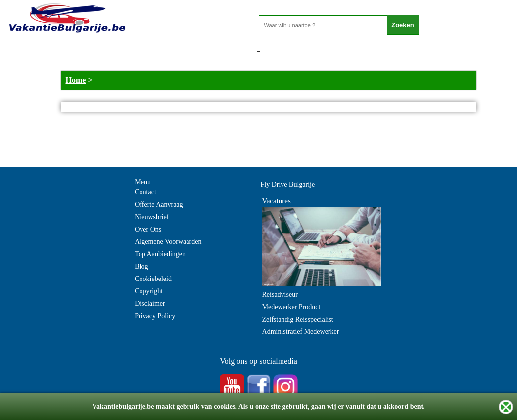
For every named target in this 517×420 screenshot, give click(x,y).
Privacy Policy (155, 316)
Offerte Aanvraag (159, 205)
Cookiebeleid (153, 279)
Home (76, 80)
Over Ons (148, 229)
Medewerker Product (291, 307)
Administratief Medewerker (301, 332)
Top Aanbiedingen (160, 254)
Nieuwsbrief (152, 217)
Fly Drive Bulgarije (288, 184)
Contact (145, 192)
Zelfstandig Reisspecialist (298, 319)
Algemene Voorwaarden (168, 242)
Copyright (149, 291)
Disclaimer (150, 303)
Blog (141, 266)
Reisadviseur (280, 295)
